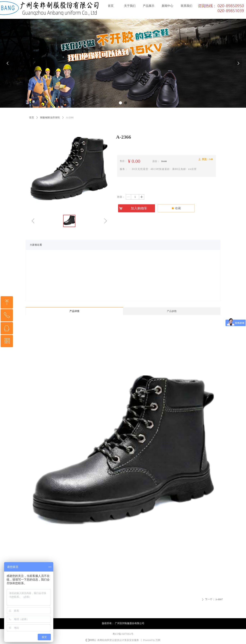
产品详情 (74, 311)
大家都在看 (36, 245)
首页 (32, 118)
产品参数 (172, 311)
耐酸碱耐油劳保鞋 (50, 118)
